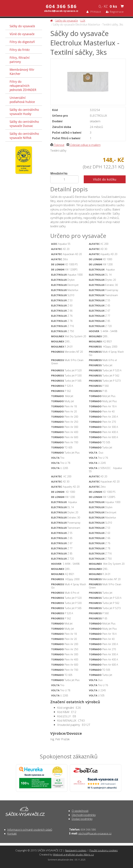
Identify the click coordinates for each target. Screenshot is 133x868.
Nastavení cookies (76, 850)
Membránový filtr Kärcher (22, 72)
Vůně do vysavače (22, 34)
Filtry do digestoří (22, 42)
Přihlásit (94, 12)
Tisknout (57, 145)
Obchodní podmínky (84, 815)
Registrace (115, 12)
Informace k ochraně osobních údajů (30, 830)
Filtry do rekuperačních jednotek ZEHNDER (23, 86)
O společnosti (80, 811)
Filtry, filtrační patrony (20, 60)
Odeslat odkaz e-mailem (83, 145)
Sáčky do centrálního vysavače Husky (24, 112)
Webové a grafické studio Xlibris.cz (73, 854)
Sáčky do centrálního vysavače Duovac (24, 124)
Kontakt (12, 834)
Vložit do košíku (105, 179)
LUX (83, 21)
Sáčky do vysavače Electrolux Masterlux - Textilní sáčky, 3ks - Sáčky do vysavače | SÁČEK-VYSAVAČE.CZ (19, 8)
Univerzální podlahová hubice (22, 100)
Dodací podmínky (82, 819)
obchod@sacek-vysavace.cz (95, 833)
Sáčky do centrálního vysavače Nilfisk (24, 136)
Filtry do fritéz (20, 50)
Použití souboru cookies (104, 850)
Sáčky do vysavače (22, 26)
